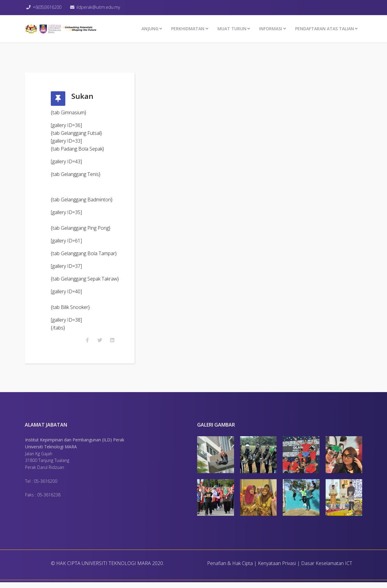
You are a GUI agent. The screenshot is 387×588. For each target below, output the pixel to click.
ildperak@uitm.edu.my (100, 7)
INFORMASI (271, 29)
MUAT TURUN (232, 29)
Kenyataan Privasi (277, 569)
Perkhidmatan (188, 29)
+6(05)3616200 (48, 7)
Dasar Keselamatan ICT (327, 569)
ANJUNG (150, 29)
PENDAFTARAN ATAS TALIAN (325, 29)
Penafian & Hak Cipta (230, 569)
